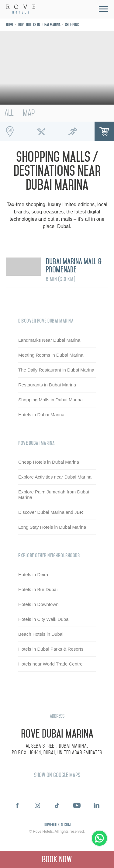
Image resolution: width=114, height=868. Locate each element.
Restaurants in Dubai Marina (47, 385)
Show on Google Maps (57, 775)
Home (10, 25)
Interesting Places (10, 131)
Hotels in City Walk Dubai (44, 619)
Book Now (57, 859)
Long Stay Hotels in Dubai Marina (52, 527)
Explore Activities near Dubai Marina (55, 477)
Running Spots (73, 131)
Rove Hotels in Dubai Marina (39, 25)
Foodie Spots (41, 131)
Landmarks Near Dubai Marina (49, 340)
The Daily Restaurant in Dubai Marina (56, 370)
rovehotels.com (57, 825)
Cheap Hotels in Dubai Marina (49, 462)
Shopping (72, 25)
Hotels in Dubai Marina (41, 415)
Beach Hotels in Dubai (41, 634)
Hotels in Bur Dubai (38, 589)
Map (29, 113)
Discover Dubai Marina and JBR (51, 512)
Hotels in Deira (33, 574)
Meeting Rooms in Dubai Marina (51, 355)
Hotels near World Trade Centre (50, 664)
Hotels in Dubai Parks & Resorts (51, 649)
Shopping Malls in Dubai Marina (50, 400)
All (9, 113)
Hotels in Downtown (38, 604)
